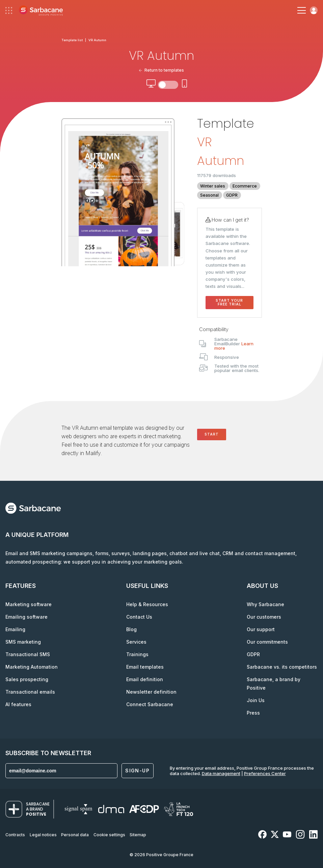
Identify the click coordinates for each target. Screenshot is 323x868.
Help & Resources (147, 604)
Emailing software (26, 617)
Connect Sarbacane (150, 704)
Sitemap (138, 835)
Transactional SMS (28, 654)
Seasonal (209, 195)
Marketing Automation (32, 667)
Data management (221, 773)
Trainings (137, 654)
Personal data (75, 835)
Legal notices (43, 835)
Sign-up (137, 771)
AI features (18, 704)
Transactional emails (30, 692)
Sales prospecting (27, 679)
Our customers (264, 617)
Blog (131, 629)
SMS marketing (23, 642)
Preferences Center (265, 773)
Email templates (145, 667)
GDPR (232, 195)
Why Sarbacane (265, 604)
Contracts (15, 835)
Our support (261, 629)
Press (253, 713)
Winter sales (213, 186)
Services (136, 642)
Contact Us (139, 617)
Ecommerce (245, 186)
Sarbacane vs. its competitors (282, 667)
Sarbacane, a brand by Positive (274, 684)
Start (212, 434)
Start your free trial (229, 302)
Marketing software (29, 604)
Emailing (15, 629)
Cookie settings (109, 835)
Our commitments (267, 642)
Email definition (145, 679)
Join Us (256, 700)
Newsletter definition (151, 692)
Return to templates (161, 70)
